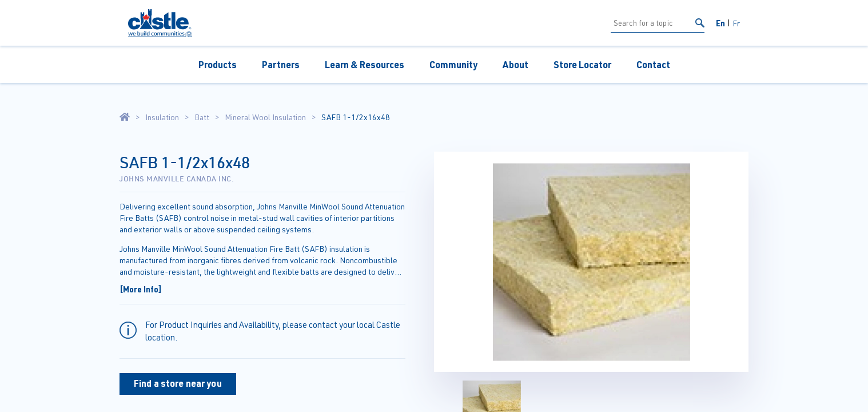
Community (453, 64)
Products (218, 64)
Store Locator (582, 64)
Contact (653, 64)
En (720, 23)
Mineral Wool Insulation (265, 117)
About (515, 64)
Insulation (162, 117)
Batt (202, 117)
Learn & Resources (365, 64)
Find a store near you (178, 383)
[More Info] (141, 289)
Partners (281, 64)
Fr (736, 23)
